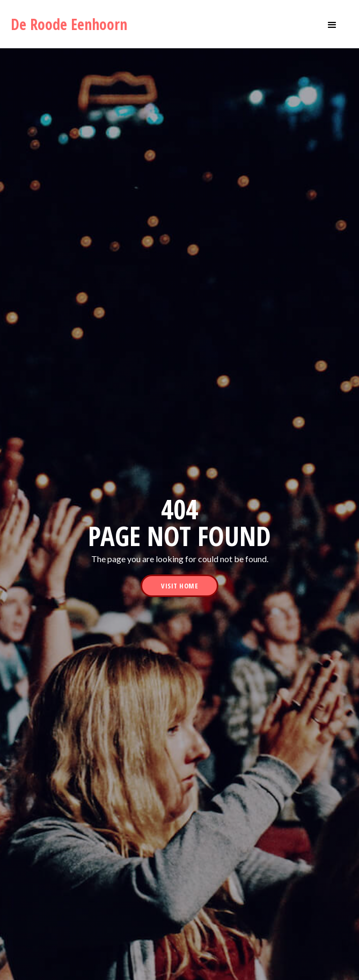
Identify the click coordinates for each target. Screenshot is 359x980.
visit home (179, 586)
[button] (332, 24)
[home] (73, 24)
